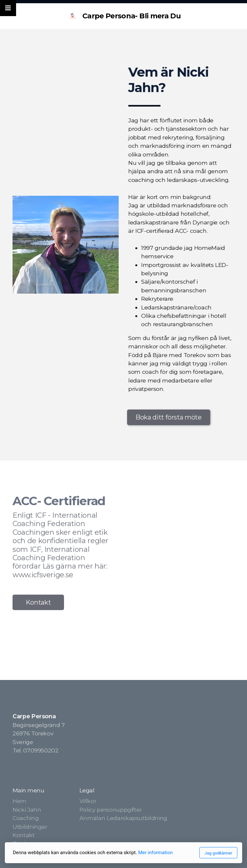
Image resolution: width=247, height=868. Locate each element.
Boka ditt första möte (168, 417)
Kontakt (38, 603)
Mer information (156, 853)
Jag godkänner (218, 853)
